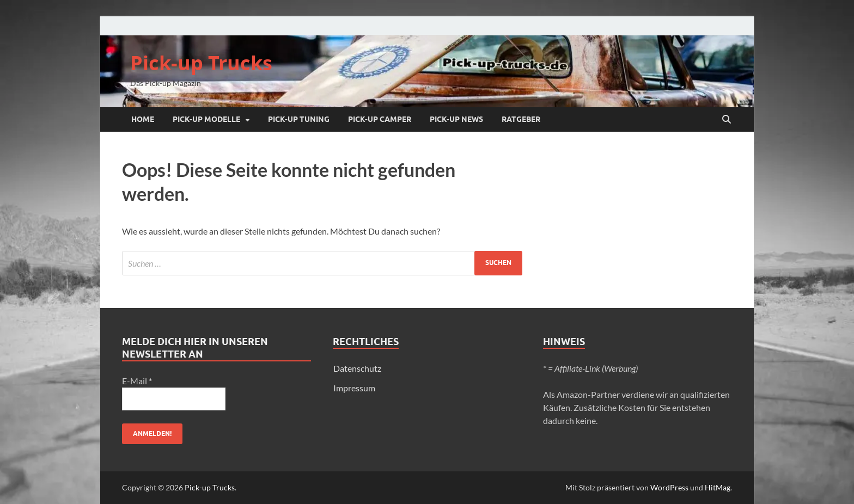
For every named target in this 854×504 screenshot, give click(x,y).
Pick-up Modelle (206, 119)
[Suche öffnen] (727, 120)
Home (143, 119)
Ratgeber (521, 119)
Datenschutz (357, 368)
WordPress (669, 487)
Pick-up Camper (380, 119)
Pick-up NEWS (456, 119)
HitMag (718, 487)
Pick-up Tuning (299, 119)
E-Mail (137, 381)
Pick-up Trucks (201, 63)
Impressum (354, 388)
